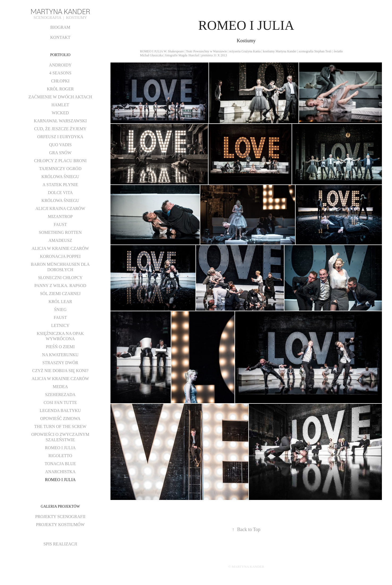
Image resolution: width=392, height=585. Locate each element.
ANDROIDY (60, 65)
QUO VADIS (60, 145)
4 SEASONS (60, 73)
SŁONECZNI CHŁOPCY (60, 278)
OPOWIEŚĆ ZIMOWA (60, 418)
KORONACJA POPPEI (60, 256)
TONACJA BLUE (60, 464)
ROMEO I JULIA (60, 448)
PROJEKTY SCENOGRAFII (60, 517)
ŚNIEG (60, 310)
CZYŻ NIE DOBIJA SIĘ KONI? (60, 371)
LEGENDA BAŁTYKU (60, 411)
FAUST (60, 224)
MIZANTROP (60, 216)
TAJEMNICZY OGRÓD (60, 169)
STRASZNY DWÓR (60, 363)
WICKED (60, 113)
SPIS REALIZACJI (60, 544)
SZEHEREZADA (60, 395)
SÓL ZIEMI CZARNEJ (60, 294)
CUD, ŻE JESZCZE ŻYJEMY (60, 129)
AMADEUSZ (60, 240)
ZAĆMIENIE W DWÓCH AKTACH (60, 97)
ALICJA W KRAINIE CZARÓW (60, 248)
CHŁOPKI (60, 81)
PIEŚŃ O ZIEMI (60, 347)
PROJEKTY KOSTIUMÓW (60, 525)
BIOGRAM (60, 27)
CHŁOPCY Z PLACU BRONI (60, 161)
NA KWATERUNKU (60, 355)
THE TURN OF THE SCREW (60, 426)
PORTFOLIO (60, 55)
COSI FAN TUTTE (60, 403)
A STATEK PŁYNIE (60, 185)
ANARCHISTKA (60, 472)
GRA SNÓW (60, 153)
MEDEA (60, 387)
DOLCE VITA (60, 193)
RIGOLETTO (60, 456)
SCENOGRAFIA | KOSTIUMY (60, 18)
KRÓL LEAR (60, 302)
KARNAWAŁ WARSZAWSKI (60, 121)
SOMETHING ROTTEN (60, 232)
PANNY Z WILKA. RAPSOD (60, 286)
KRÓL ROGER (60, 89)
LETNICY (60, 325)
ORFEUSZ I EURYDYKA (60, 137)
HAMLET (60, 105)
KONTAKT (60, 37)
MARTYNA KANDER (60, 11)
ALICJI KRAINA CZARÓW (60, 209)
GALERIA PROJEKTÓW (60, 506)
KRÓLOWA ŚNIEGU (60, 177)
